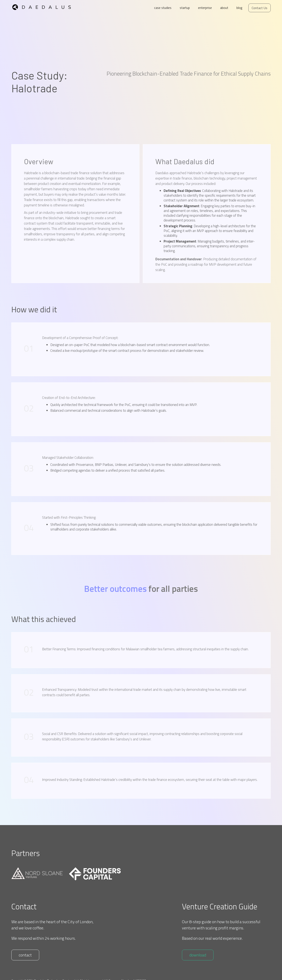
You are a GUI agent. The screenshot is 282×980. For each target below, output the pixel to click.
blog (239, 8)
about (224, 8)
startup (185, 8)
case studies (163, 8)
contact (25, 955)
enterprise (205, 8)
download (198, 955)
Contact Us (260, 8)
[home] (45, 6)
